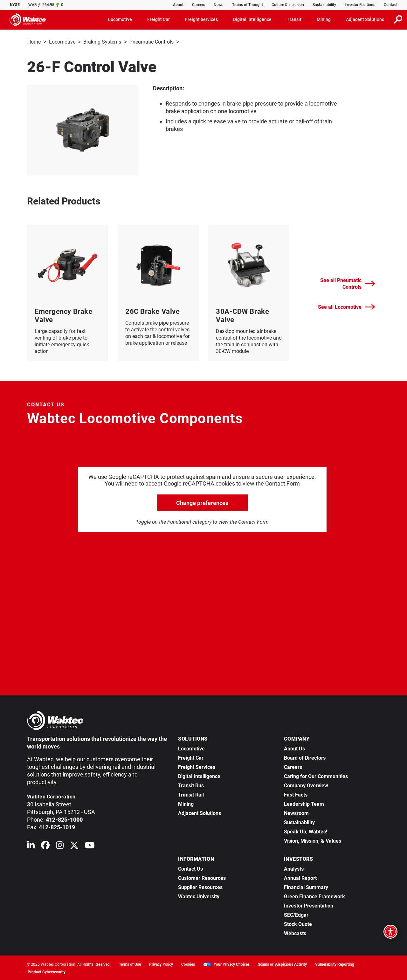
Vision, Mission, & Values (313, 840)
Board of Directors (305, 757)
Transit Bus (191, 785)
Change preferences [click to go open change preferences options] (202, 502)
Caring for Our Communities (316, 775)
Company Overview (306, 785)
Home (34, 41)
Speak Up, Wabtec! (306, 831)
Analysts (294, 868)
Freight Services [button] (201, 19)
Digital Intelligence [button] (252, 19)
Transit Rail (191, 794)
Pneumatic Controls (152, 41)
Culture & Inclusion (288, 5)
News (218, 5)
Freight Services (197, 766)
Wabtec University (199, 896)
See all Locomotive (347, 306)
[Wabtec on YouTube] (90, 846)
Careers (199, 5)
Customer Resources (202, 877)
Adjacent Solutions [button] (365, 19)
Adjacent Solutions (200, 812)
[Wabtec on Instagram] (60, 846)
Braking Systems (102, 41)
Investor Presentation (309, 905)
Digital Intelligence (199, 775)
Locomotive (62, 41)
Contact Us (190, 868)
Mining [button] (324, 19)
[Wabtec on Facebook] (45, 846)
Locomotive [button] (120, 19)
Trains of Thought (248, 5)
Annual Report (300, 877)
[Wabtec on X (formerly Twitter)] (74, 846)
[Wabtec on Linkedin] (31, 846)
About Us (294, 748)
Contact (391, 5)
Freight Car (191, 757)
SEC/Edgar (296, 914)
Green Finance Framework (314, 896)
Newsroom (296, 812)
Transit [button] (294, 19)
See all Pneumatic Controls (348, 283)
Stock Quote (298, 923)
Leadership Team (304, 803)
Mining (186, 803)
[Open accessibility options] (390, 932)
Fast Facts (296, 794)
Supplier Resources (200, 886)
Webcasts (295, 932)
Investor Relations (360, 5)
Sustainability (324, 5)
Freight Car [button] (159, 19)
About (178, 5)
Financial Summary (306, 886)
